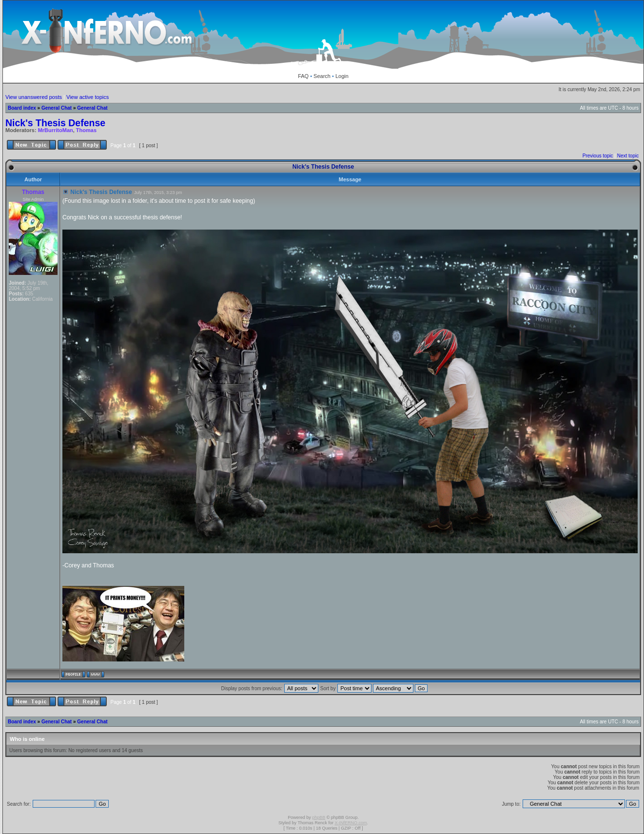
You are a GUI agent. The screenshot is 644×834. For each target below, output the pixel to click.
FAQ (303, 76)
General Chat (57, 108)
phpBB (319, 817)
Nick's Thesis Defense (55, 123)
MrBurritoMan (56, 130)
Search (322, 76)
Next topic (628, 156)
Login (342, 76)
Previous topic (598, 156)
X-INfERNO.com (351, 823)
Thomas (86, 130)
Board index (22, 108)
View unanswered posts (34, 97)
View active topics (88, 97)
